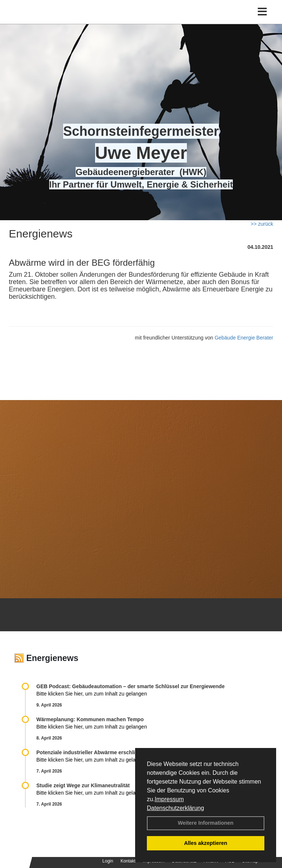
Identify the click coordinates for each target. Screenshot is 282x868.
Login (108, 861)
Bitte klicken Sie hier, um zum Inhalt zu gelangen (92, 694)
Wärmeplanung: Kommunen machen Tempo (90, 719)
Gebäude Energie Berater (244, 338)
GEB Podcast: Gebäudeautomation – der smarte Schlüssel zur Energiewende (131, 686)
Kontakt (128, 861)
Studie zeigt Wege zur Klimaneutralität (83, 785)
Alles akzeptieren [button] (206, 843)
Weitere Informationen (206, 823)
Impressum (169, 799)
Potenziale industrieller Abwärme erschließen (92, 752)
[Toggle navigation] (262, 12)
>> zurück (262, 224)
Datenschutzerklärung (176, 808)
